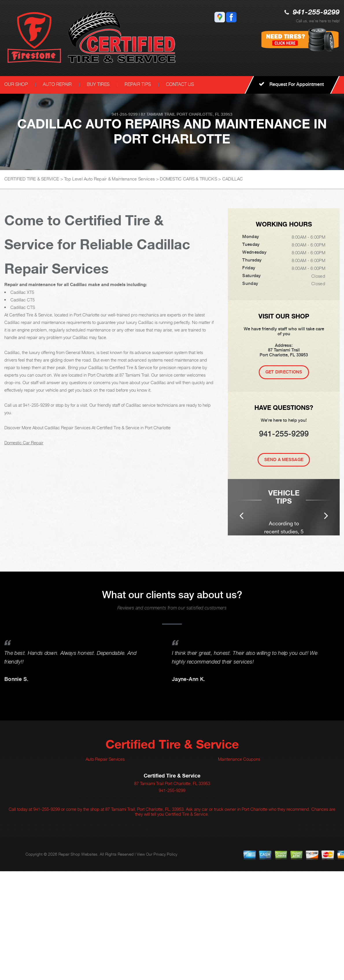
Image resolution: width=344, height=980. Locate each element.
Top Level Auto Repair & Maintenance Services (109, 179)
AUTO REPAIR (57, 84)
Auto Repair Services (105, 868)
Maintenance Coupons (239, 868)
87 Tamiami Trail (158, 114)
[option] (284, 562)
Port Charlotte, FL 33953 (205, 114)
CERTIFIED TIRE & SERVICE (32, 179)
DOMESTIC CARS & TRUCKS (188, 179)
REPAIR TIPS (138, 84)
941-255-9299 (316, 13)
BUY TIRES (98, 84)
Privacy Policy (165, 963)
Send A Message (284, 460)
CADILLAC (233, 179)
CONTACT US (180, 84)
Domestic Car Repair (24, 443)
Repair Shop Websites (78, 963)
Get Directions (284, 372)
